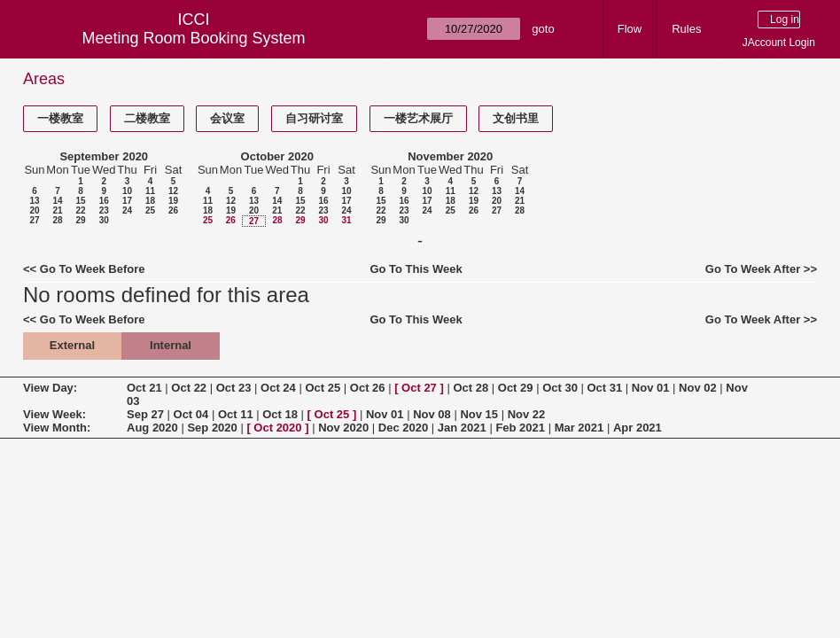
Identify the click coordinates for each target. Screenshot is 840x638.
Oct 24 (278, 388)
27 (34, 220)
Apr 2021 (638, 428)
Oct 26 (368, 388)
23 (104, 210)
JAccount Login (779, 43)
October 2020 (277, 156)
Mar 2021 (579, 428)
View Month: (57, 428)
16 (104, 201)
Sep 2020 (212, 428)
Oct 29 (516, 388)
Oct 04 (191, 414)
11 (150, 191)
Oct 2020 (277, 428)
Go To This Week (416, 269)
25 (150, 210)
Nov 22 (527, 414)
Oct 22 (189, 388)
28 (57, 220)
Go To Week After (753, 269)
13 (34, 201)
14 (57, 201)
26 (173, 210)
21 (57, 210)
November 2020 (450, 156)
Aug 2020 (152, 428)
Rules (686, 29)
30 (104, 220)
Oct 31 (605, 388)
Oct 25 (323, 388)
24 (127, 210)
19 (173, 201)
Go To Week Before (93, 269)
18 (150, 201)
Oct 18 (280, 414)
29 (80, 220)
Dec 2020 (403, 428)
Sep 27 (145, 414)
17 (127, 201)
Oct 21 (144, 388)
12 (173, 191)
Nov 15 (479, 414)
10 (127, 191)
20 (34, 210)
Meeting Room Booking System (193, 38)
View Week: (54, 414)
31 (346, 220)
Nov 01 (651, 388)
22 (80, 210)
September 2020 (104, 156)
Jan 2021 (462, 428)
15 (80, 201)
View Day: (50, 388)
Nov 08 (432, 414)
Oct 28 (471, 388)
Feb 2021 (520, 428)
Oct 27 (419, 388)
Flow (630, 29)
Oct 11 (236, 414)
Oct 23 (234, 388)
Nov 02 (698, 388)
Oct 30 (560, 388)
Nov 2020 (343, 428)
